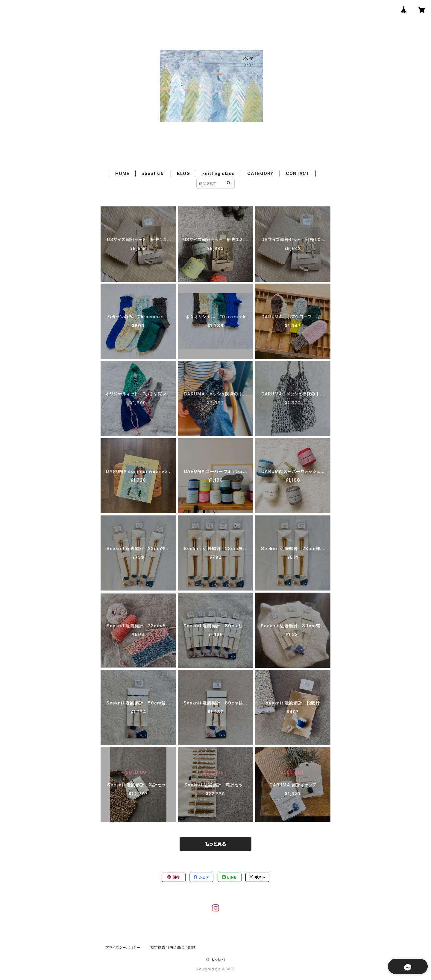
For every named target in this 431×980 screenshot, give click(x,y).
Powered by (215, 969)
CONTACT (298, 173)
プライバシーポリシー (123, 948)
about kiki (153, 173)
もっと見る (215, 844)
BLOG (183, 173)
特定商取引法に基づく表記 (173, 948)
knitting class (219, 173)
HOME (122, 173)
